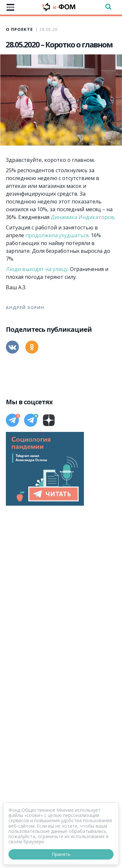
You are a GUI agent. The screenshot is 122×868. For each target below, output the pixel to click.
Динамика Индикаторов (82, 217)
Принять (61, 854)
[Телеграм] (12, 420)
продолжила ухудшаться (57, 235)
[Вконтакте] (12, 347)
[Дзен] (49, 420)
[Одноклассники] (32, 347)
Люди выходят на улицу (37, 269)
